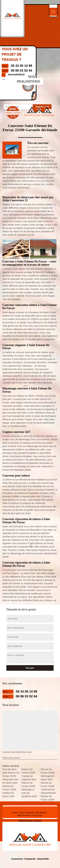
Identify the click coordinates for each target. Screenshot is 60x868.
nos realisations (28, 79)
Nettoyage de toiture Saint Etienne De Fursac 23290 (48, 781)
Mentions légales (30, 816)
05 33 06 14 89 (26, 691)
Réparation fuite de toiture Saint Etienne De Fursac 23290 (10, 784)
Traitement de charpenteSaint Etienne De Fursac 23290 (48, 795)
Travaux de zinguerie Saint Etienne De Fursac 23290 (29, 781)
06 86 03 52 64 (26, 696)
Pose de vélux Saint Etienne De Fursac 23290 (11, 773)
